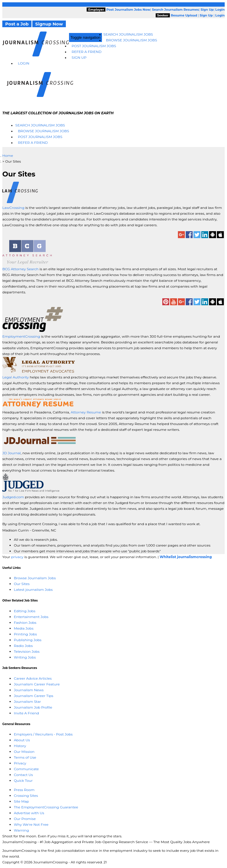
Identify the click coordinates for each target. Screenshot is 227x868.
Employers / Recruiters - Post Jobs (43, 734)
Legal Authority (16, 377)
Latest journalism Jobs (33, 590)
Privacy (20, 763)
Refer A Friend (87, 52)
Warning (21, 830)
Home (8, 156)
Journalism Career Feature (37, 684)
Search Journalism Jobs (128, 34)
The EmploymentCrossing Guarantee (46, 807)
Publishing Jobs (28, 640)
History (20, 746)
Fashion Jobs (25, 623)
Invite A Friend (26, 713)
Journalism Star (27, 701)
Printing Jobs (25, 634)
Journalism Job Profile (33, 707)
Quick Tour (23, 780)
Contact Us (23, 775)
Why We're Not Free (31, 824)
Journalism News (29, 690)
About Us (22, 740)
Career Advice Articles (33, 678)
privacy (17, 557)
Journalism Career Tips (34, 696)
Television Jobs (27, 651)
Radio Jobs (23, 646)
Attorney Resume (86, 412)
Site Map (21, 801)
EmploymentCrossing (21, 336)
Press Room (24, 790)
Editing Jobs (25, 611)
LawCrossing (14, 208)
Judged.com (13, 497)
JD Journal (12, 453)
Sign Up (79, 57)
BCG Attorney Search (21, 269)
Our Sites (22, 584)
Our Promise (25, 819)
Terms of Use (25, 757)
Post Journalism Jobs (94, 46)
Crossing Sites (26, 796)
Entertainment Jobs (31, 617)
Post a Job (17, 24)
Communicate (26, 769)
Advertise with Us (29, 813)
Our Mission (24, 752)
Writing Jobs (25, 657)
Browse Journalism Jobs (132, 40)
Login (24, 63)
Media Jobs (24, 628)
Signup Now (49, 24)
